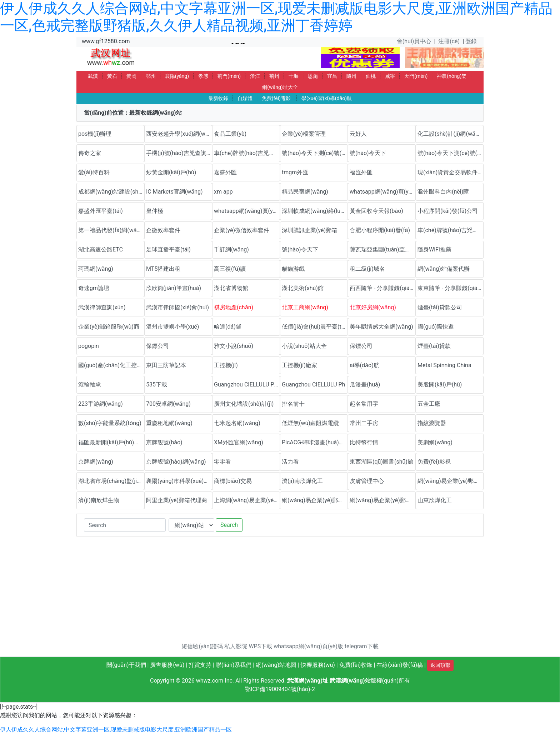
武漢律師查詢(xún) (102, 307)
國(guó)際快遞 (436, 327)
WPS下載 (260, 646)
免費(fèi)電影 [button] (276, 98)
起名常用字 (364, 404)
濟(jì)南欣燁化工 (302, 481)
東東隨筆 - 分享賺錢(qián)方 (451, 288)
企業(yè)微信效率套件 (242, 230)
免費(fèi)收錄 (356, 665)
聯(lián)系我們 (234, 665)
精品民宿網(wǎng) (305, 192)
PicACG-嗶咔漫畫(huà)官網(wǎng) (315, 442)
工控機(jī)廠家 (299, 365)
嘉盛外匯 (225, 172)
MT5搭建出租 (163, 269)
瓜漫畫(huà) (365, 385)
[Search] (125, 525)
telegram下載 (362, 646)
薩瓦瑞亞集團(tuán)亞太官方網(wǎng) (383, 249)
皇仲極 (155, 211)
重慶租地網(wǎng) (169, 423)
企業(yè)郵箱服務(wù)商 (109, 327)
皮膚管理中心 (367, 481)
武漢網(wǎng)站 (350, 681)
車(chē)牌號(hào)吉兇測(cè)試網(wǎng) (451, 230)
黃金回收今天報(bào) (376, 211)
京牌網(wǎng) (96, 462)
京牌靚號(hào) (164, 442)
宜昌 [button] (332, 76)
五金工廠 (429, 404)
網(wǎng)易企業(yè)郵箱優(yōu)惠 (451, 481)
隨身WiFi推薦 (434, 249)
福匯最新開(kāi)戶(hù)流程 (111, 442)
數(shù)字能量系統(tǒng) (110, 423)
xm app (223, 192)
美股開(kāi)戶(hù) (440, 385)
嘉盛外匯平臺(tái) (101, 211)
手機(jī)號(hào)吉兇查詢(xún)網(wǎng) (179, 153)
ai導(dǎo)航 (364, 365)
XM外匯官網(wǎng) (239, 442)
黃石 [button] (112, 76)
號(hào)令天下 (368, 153)
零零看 (222, 462)
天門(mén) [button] (416, 76)
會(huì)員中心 (414, 41)
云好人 (358, 134)
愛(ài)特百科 (94, 172)
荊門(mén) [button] (229, 76)
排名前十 (293, 404)
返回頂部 (440, 665)
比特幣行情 (364, 442)
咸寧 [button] (390, 76)
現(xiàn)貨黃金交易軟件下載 (451, 172)
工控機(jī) (226, 365)
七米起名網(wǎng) (237, 423)
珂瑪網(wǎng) (96, 269)
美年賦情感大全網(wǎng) (381, 327)
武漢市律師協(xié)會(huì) (177, 307)
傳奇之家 (90, 153)
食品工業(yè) (230, 134)
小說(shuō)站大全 (304, 346)
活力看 (290, 462)
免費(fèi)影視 (434, 462)
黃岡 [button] (131, 76)
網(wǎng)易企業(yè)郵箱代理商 (315, 500)
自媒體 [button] (245, 98)
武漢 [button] (93, 76)
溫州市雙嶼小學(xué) (172, 327)
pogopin (89, 346)
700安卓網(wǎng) (168, 404)
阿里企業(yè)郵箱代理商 (177, 500)
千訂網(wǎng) (231, 249)
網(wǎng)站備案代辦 (444, 269)
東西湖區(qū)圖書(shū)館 (381, 462)
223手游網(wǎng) (101, 404)
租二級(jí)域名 (367, 269)
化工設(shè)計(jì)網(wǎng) (451, 134)
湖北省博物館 (231, 288)
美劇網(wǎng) (435, 442)
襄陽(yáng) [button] (177, 76)
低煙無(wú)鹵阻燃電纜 (310, 423)
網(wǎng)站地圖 (276, 665)
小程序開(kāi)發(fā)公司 (448, 211)
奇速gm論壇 (94, 288)
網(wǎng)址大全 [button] (280, 87)
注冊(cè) (449, 41)
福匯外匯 (361, 172)
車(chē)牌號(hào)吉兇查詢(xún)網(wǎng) (247, 153)
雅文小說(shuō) (234, 346)
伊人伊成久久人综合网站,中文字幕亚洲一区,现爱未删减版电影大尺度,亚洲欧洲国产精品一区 (116, 730)
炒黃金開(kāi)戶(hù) (171, 172)
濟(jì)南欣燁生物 (99, 500)
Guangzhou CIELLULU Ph (313, 385)
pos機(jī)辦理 (95, 134)
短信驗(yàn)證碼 (202, 646)
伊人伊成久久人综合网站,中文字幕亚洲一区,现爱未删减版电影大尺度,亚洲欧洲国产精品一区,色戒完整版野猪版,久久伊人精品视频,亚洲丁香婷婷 (276, 17)
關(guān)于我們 (126, 665)
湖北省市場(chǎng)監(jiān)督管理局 (111, 481)
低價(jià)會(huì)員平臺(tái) (315, 327)
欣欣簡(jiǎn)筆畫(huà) (174, 288)
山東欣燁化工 (435, 500)
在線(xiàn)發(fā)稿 (400, 665)
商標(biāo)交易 (233, 481)
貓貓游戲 (293, 269)
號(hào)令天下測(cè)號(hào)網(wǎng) (315, 153)
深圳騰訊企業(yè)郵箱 (309, 230)
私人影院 (236, 646)
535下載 (157, 385)
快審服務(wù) (318, 665)
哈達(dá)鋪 (228, 327)
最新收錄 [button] (218, 98)
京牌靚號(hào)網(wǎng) (176, 462)
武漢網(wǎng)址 (308, 681)
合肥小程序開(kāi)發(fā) (380, 230)
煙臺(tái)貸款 (434, 346)
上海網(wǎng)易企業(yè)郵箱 (247, 500)
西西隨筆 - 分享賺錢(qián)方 (383, 288)
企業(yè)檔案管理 (304, 134)
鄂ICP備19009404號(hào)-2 (280, 689)
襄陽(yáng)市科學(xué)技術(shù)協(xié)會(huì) (179, 481)
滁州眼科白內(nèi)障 (443, 192)
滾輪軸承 (90, 385)
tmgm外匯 (295, 172)
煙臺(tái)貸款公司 (440, 307)
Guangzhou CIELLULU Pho (247, 385)
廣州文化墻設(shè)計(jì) (244, 404)
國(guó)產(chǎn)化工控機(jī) (111, 365)
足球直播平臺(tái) (168, 249)
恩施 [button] (313, 76)
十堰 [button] (294, 76)
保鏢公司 (157, 346)
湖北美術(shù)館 (303, 288)
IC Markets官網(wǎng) (174, 192)
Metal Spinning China (444, 365)
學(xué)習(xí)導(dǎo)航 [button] (327, 98)
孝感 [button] (203, 76)
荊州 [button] (274, 76)
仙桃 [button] (371, 76)
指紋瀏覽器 (432, 423)
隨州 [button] (351, 76)
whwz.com (210, 681)
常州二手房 (364, 423)
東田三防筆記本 (166, 365)
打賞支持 (200, 665)
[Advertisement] (280, 592)
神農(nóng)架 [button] (452, 76)
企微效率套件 (163, 230)
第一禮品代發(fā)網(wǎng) (111, 230)
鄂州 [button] (151, 76)
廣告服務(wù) (167, 665)
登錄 (471, 41)
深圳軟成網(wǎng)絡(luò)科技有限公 (315, 211)
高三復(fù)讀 (230, 269)
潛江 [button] (255, 76)
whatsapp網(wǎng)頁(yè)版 (383, 192)
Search (229, 525)
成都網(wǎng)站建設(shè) (111, 192)
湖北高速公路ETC (101, 249)
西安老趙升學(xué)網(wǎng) (179, 134)
